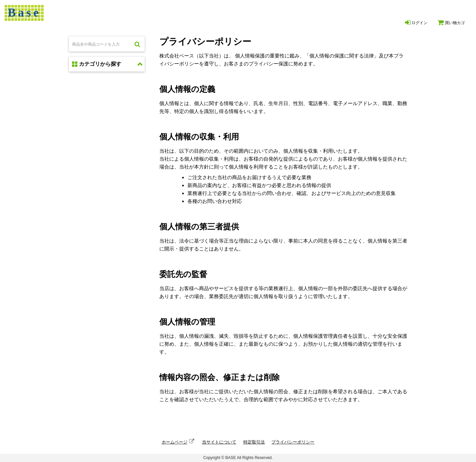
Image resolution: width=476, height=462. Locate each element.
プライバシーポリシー (293, 442)
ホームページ (175, 442)
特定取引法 (254, 442)
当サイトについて (219, 442)
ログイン (416, 22)
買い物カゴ (451, 22)
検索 (137, 44)
